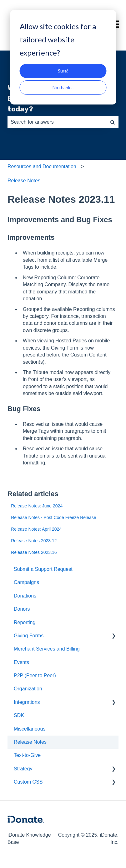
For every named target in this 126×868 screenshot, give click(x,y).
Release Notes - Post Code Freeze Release (53, 517)
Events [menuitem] (21, 662)
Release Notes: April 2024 (36, 529)
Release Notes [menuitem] (30, 742)
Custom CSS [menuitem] (28, 782)
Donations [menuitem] (25, 596)
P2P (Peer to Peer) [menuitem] (35, 675)
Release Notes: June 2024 (37, 506)
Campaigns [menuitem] (26, 582)
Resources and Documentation (42, 166)
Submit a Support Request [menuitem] (43, 569)
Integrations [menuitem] (27, 702)
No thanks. (63, 87)
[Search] (113, 122)
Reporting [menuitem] (25, 622)
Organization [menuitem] (28, 689)
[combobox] (57, 122)
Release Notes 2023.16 (34, 552)
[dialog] (63, 57)
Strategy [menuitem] (23, 769)
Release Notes (24, 181)
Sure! (63, 71)
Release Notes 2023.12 (34, 541)
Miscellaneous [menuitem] (30, 729)
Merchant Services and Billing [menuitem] (47, 649)
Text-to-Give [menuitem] (27, 755)
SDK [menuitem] (19, 715)
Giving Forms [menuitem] (29, 636)
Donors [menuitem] (22, 609)
